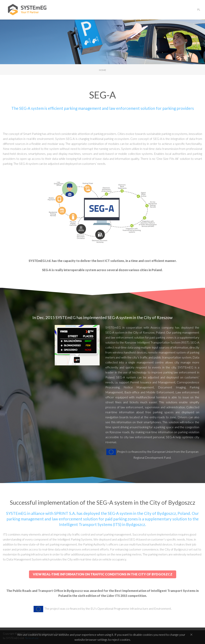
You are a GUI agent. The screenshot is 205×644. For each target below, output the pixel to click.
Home (103, 70)
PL (199, 9)
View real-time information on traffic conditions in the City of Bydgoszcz (103, 574)
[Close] (191, 634)
